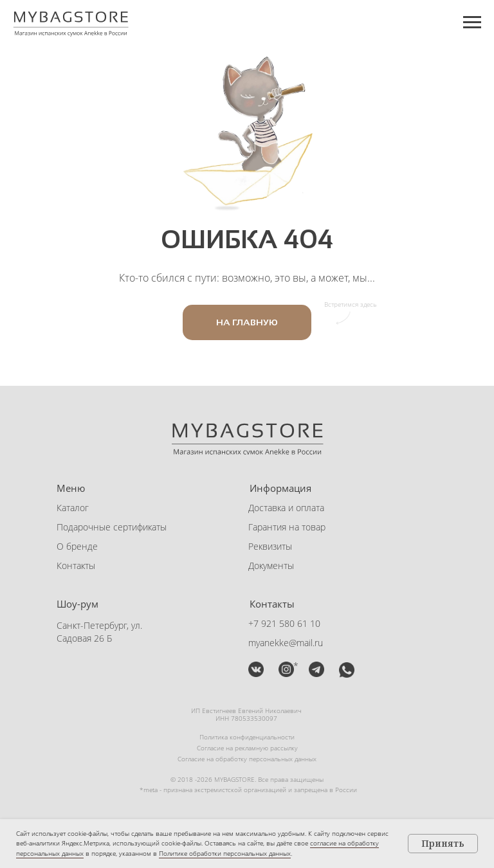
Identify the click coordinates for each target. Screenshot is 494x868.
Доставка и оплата (286, 508)
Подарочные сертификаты (112, 527)
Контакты (76, 565)
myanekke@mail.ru (286, 643)
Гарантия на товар (287, 527)
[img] (256, 669)
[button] (316, 669)
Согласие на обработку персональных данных (247, 759)
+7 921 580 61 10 (284, 623)
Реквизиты (270, 546)
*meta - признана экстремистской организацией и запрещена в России (248, 790)
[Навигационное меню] (472, 23)
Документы (271, 565)
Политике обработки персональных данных (225, 853)
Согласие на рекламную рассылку (247, 748)
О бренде (77, 546)
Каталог (73, 508)
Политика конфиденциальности (247, 737)
